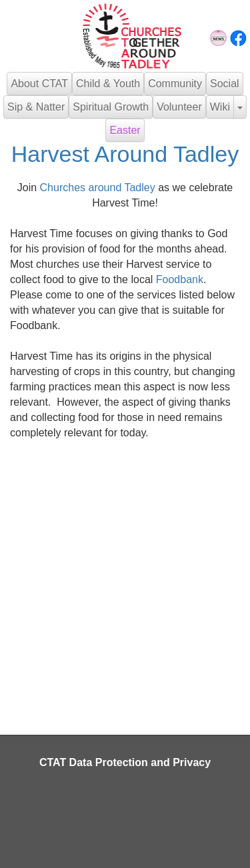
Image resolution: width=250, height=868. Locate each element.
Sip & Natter (36, 107)
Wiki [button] (220, 107)
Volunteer (179, 107)
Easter (125, 130)
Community (175, 84)
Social (225, 84)
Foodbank (180, 279)
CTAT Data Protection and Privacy (125, 762)
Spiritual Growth (111, 107)
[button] (240, 107)
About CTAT (39, 84)
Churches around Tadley (98, 188)
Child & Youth (108, 84)
